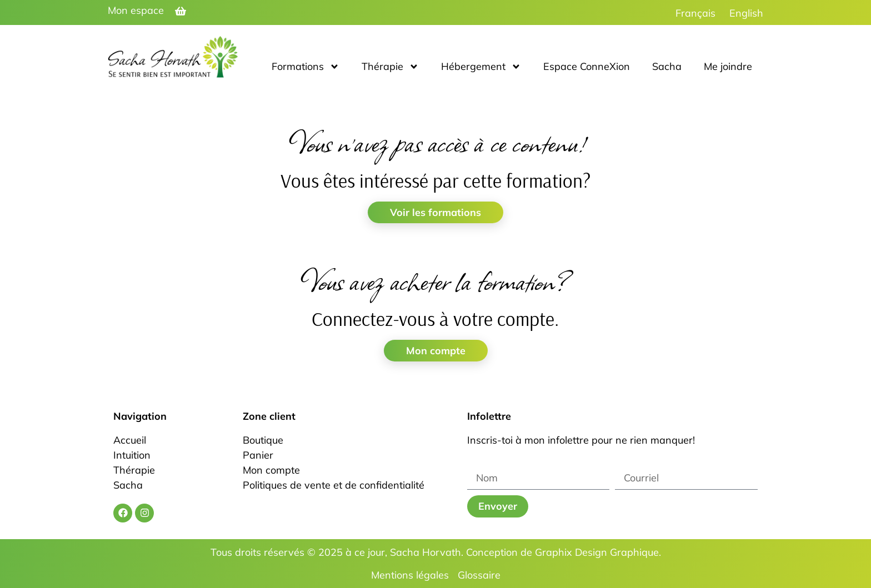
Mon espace (136, 10)
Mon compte (436, 351)
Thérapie (390, 67)
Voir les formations (436, 212)
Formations (306, 67)
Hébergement (481, 67)
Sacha (667, 66)
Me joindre (728, 66)
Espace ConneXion (587, 66)
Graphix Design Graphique (597, 552)
